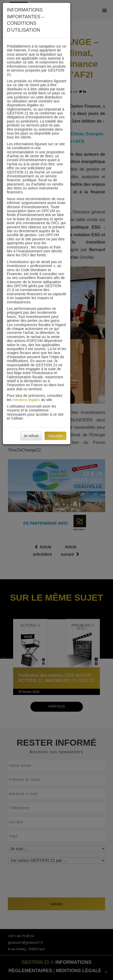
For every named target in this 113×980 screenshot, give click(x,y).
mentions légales (26, 400)
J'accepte (55, 436)
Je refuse (31, 436)
